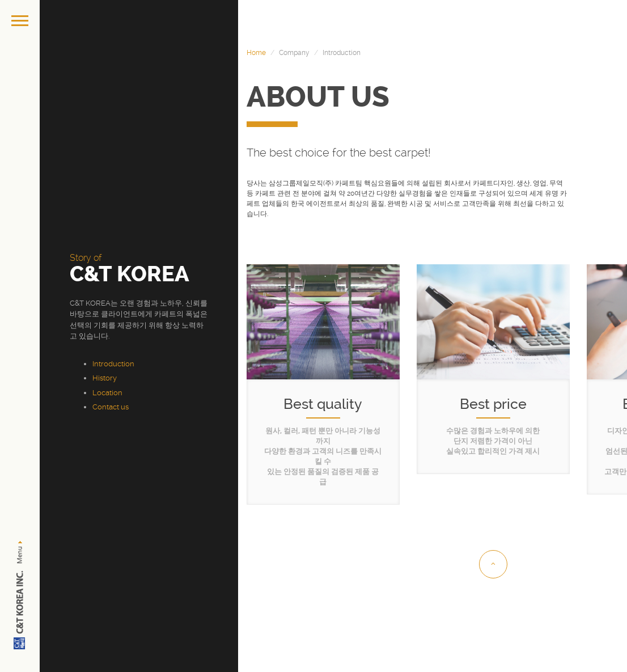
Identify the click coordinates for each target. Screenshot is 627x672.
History (105, 378)
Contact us (111, 407)
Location (107, 393)
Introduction (113, 364)
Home (256, 53)
